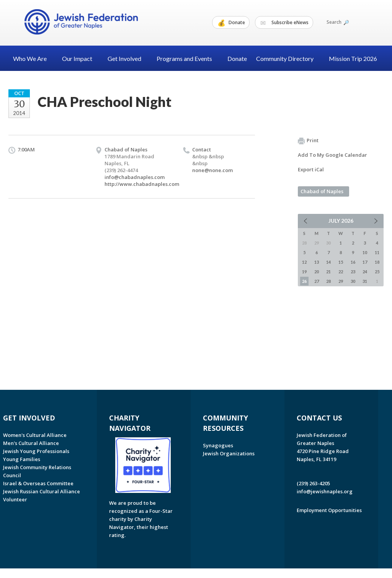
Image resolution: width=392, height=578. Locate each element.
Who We (33, 58)
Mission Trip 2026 (353, 58)
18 (377, 262)
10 (365, 252)
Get (127, 58)
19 (304, 272)
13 (317, 262)
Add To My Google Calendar (332, 155)
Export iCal (311, 169)
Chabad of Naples (322, 191)
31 (365, 281)
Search (337, 22)
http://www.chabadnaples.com (142, 184)
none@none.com (212, 170)
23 (353, 272)
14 (328, 262)
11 (377, 252)
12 (304, 262)
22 (341, 272)
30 (353, 281)
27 (317, 281)
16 (353, 262)
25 (377, 272)
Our (80, 58)
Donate (231, 23)
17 (365, 262)
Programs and (187, 58)
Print (308, 141)
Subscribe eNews (284, 23)
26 (304, 281)
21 (328, 272)
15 (341, 262)
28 (328, 281)
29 (341, 281)
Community (288, 58)
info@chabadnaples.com (135, 177)
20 (317, 272)
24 (365, 272)
